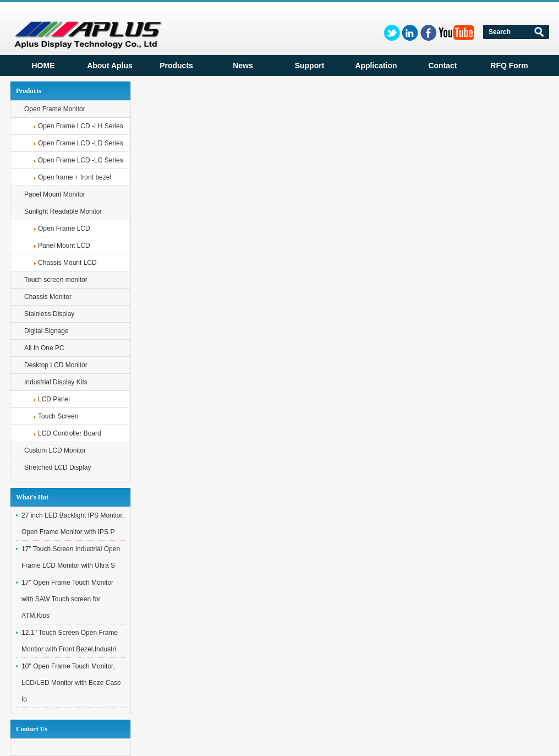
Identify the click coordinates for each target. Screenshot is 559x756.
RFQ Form (509, 66)
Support (310, 66)
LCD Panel (54, 399)
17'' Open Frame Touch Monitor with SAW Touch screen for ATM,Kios (67, 599)
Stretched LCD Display (57, 467)
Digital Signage (46, 331)
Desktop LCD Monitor (56, 365)
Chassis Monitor (48, 297)
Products (176, 66)
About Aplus (110, 66)
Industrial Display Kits (56, 382)
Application (376, 66)
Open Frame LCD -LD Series (81, 143)
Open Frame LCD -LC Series (81, 160)
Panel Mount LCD (64, 246)
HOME (43, 66)
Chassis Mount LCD (67, 263)
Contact (442, 66)
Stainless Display (49, 314)
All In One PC (44, 348)
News (243, 66)
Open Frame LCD (64, 229)
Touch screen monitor (56, 280)
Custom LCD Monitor (55, 450)
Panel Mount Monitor (55, 194)
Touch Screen (58, 416)
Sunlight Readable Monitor (63, 211)
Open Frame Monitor (55, 109)
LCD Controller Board (70, 433)
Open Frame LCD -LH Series (81, 126)
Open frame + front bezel (75, 177)
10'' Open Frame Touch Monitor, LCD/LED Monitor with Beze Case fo (71, 683)
